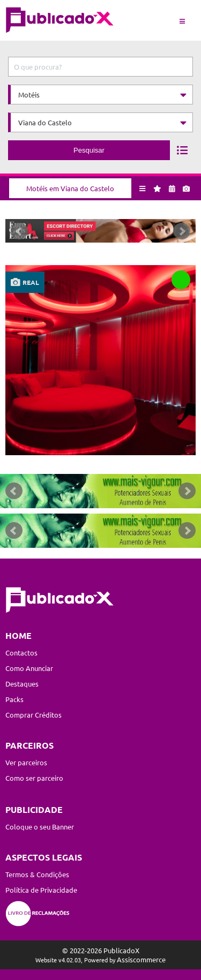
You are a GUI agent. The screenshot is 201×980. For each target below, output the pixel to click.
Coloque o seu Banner (40, 827)
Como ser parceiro (34, 778)
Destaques (22, 684)
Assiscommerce (141, 959)
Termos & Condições (37, 874)
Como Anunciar (29, 668)
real (31, 282)
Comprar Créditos (33, 715)
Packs (14, 699)
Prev (19, 231)
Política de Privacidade (41, 890)
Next (182, 231)
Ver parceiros (26, 762)
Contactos (21, 653)
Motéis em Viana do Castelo (70, 188)
